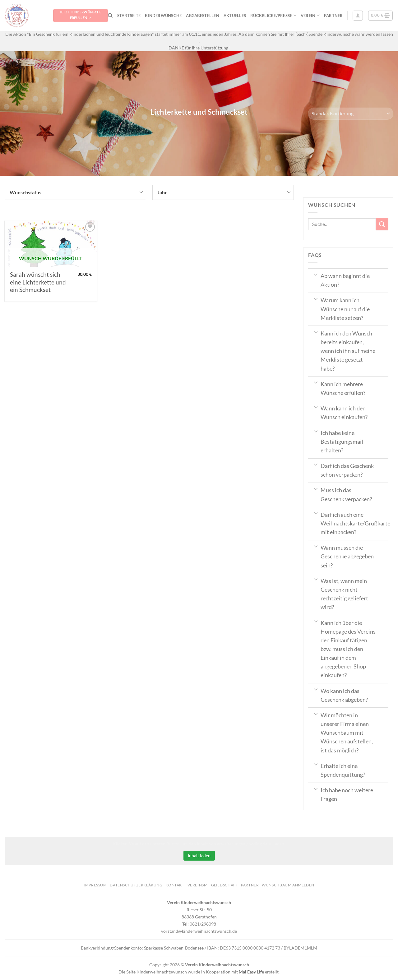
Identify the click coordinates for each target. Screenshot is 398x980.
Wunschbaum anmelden (288, 885)
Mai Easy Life (251, 972)
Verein (310, 15)
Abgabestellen (202, 16)
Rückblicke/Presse (273, 15)
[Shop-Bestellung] (351, 114)
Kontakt (175, 885)
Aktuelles (235, 16)
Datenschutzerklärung (136, 885)
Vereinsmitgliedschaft (213, 885)
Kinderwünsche (163, 16)
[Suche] (110, 16)
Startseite (129, 16)
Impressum (95, 885)
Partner (333, 16)
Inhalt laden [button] (199, 855)
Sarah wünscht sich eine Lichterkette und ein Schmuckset (38, 282)
